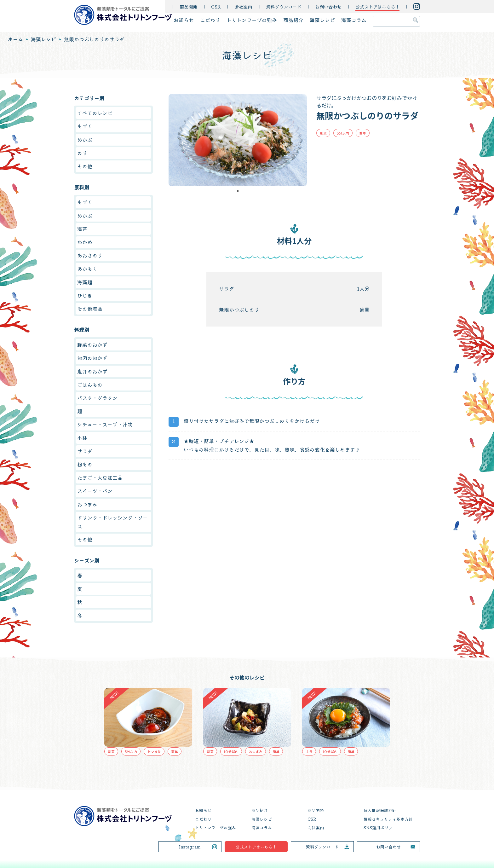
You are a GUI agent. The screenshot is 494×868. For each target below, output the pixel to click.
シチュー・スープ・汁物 (105, 424)
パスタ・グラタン (97, 398)
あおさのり (90, 255)
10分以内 (231, 751)
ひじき (85, 295)
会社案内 (243, 6)
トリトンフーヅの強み (252, 20)
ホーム (15, 39)
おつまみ (87, 504)
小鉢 (82, 438)
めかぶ (85, 140)
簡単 (363, 133)
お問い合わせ (328, 6)
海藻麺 (85, 282)
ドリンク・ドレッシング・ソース (112, 522)
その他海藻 (90, 309)
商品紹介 (293, 20)
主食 (309, 751)
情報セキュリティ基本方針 (388, 819)
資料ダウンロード (284, 6)
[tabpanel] (238, 140)
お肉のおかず (92, 358)
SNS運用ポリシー (380, 827)
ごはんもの (90, 385)
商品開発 (188, 6)
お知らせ (184, 20)
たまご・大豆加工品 (100, 477)
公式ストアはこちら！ (256, 847)
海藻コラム (354, 20)
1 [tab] (238, 191)
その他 (85, 166)
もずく (85, 126)
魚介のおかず (92, 371)
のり (82, 153)
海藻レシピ (322, 20)
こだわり (210, 20)
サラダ (85, 451)
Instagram (190, 847)
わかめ (85, 242)
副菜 (323, 133)
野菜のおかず (92, 344)
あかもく (87, 269)
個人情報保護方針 (380, 810)
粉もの (85, 464)
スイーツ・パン (95, 491)
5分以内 (343, 133)
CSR (216, 6)
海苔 (82, 229)
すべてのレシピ (95, 113)
